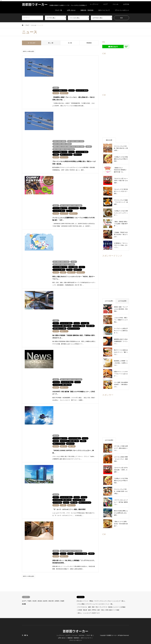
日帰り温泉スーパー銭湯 (112, 604)
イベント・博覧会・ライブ (91, 595)
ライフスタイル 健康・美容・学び (88, 601)
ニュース (95, 598)
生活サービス (96, 607)
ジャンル (115, 4)
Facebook (25, 630)
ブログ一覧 (58, 10)
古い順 (70, 43)
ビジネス (102, 598)
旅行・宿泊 (101, 604)
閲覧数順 (89, 43)
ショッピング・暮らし (119, 595)
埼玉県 (34, 595)
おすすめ (126, 4)
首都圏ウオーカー (75, 625)
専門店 (94, 604)
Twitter (23, 630)
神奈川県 (51, 595)
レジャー (116, 601)
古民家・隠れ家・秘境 (84, 604)
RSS (27, 630)
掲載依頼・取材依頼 (87, 10)
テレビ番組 (81, 598)
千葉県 (29, 595)
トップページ (94, 4)
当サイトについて (104, 10)
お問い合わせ (71, 10)
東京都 (40, 595)
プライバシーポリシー (122, 10)
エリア (105, 4)
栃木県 (45, 595)
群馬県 (57, 595)
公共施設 (123, 601)
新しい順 (51, 43)
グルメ (109, 595)
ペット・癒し (109, 598)
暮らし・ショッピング (84, 607)
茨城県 (62, 595)
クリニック (103, 595)
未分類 (24, 598)
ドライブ (88, 598)
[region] (116, 71)
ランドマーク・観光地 (106, 601)
